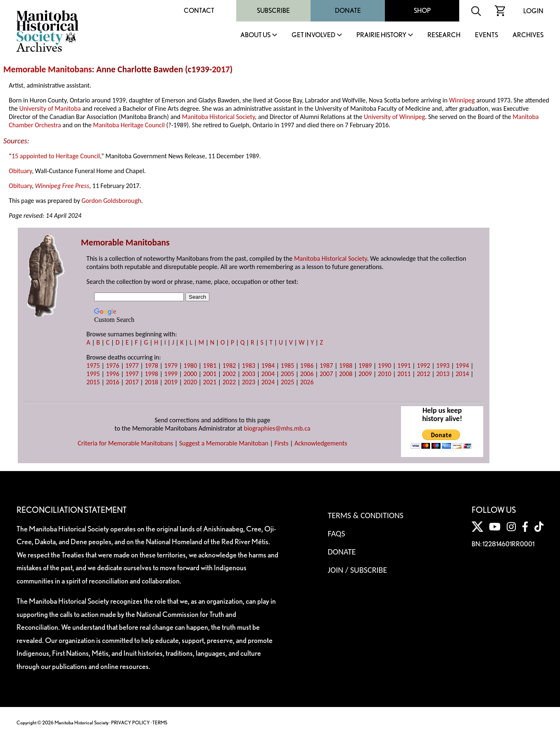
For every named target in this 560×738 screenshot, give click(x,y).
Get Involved (313, 35)
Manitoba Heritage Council (129, 125)
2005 (287, 374)
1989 (365, 365)
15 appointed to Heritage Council (56, 156)
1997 (132, 374)
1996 (112, 374)
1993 (443, 365)
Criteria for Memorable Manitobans (125, 443)
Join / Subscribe (358, 570)
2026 (307, 382)
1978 (151, 365)
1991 (404, 365)
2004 (268, 374)
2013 (443, 374)
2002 (229, 374)
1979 (171, 365)
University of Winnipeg (394, 117)
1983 (249, 365)
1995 (93, 374)
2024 (268, 382)
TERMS (160, 723)
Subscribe (273, 11)
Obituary (20, 171)
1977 (132, 365)
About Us (255, 35)
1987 (326, 365)
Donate (348, 11)
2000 (190, 374)
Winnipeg (462, 100)
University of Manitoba (50, 108)
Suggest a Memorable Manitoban (224, 443)
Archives (528, 35)
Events (486, 35)
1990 (384, 365)
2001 (210, 374)
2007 (326, 374)
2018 (151, 382)
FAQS (337, 533)
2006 (307, 374)
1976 (112, 365)
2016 (112, 382)
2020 (190, 382)
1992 (423, 365)
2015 (93, 382)
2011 (404, 374)
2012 (423, 374)
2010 (384, 374)
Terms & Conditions (366, 515)
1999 (171, 374)
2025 (287, 382)
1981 (210, 365)
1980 (190, 365)
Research (444, 35)
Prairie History (381, 35)
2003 (249, 374)
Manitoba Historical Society (219, 117)
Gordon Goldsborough (111, 201)
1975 (93, 365)
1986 (307, 365)
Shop (422, 11)
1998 (151, 374)
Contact (199, 11)
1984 (268, 365)
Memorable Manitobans (48, 69)
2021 (210, 382)
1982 (229, 365)
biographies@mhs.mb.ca (277, 428)
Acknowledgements (321, 443)
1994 (462, 365)
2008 (346, 374)
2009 (365, 374)
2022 (229, 382)
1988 (346, 365)
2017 (221, 69)
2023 (249, 382)
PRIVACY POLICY (131, 723)
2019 (171, 382)
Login (533, 11)
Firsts (281, 443)
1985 (287, 365)
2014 (462, 374)
